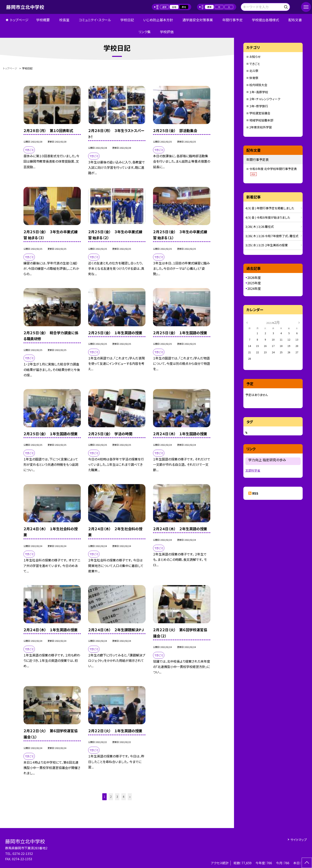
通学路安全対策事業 (198, 20)
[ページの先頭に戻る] (307, 863)
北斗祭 (254, 71)
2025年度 (254, 283)
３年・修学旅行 (259, 106)
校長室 (64, 20)
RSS (255, 493)
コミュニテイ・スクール (95, 20)
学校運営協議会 (260, 113)
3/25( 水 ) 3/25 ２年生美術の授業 (267, 245)
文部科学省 (253, 470)
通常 (164, 7)
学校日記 (127, 20)
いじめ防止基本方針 (158, 20)
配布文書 (295, 20)
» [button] (130, 797)
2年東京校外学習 (261, 127)
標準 (209, 7)
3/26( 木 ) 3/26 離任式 (260, 227)
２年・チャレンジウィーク (265, 99)
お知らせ (255, 57)
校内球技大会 (258, 85)
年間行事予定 (232, 20)
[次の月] (299, 322)
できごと (255, 64)
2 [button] (111, 797)
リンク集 (145, 32)
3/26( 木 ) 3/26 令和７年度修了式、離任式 (272, 236)
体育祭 (254, 78)
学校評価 (167, 32)
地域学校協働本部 (261, 120)
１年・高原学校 (259, 92)
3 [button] (117, 797)
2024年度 (254, 288)
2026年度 (254, 278)
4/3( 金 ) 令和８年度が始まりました (268, 217)
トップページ (19, 20)
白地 (174, 7)
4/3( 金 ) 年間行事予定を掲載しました (270, 208)
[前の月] (247, 322)
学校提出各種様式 (265, 20)
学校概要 (43, 20)
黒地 (184, 7)
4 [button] (124, 797)
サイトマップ (299, 840)
